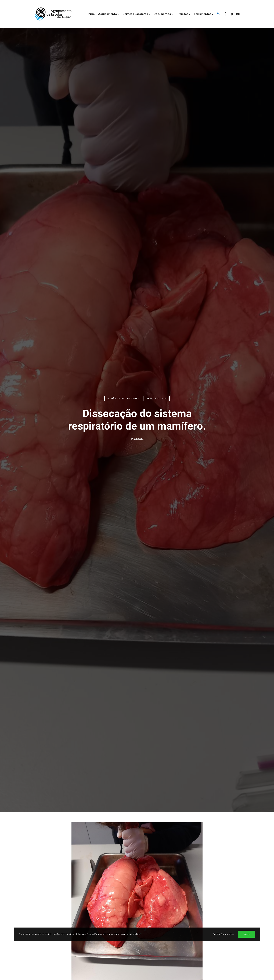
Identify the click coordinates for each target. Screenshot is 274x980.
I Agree (247, 934)
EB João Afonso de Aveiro (123, 399)
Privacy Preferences (223, 934)
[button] (218, 14)
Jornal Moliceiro (156, 399)
